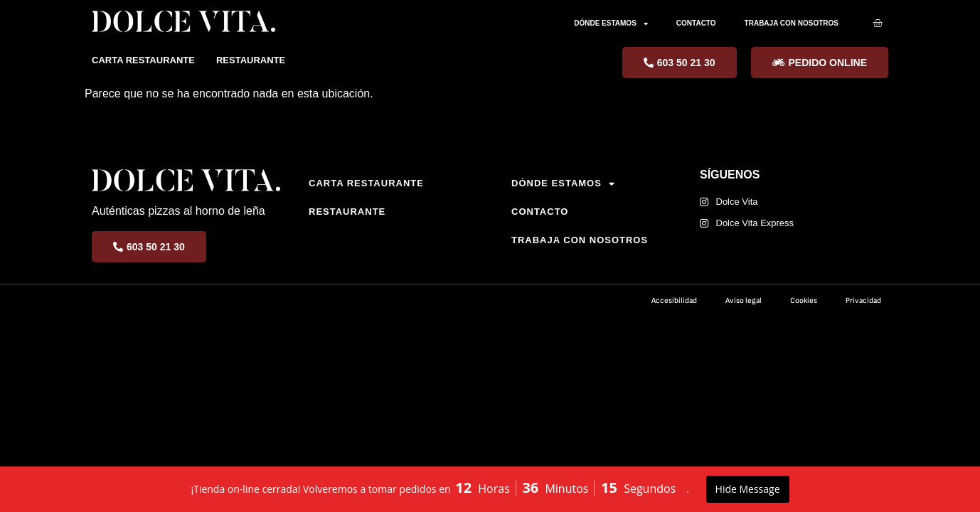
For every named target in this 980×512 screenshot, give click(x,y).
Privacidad (863, 300)
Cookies (804, 300)
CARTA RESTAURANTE (143, 60)
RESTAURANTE (251, 60)
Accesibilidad (674, 300)
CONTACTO (696, 23)
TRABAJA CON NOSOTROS (792, 23)
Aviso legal (744, 300)
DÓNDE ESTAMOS (611, 23)
